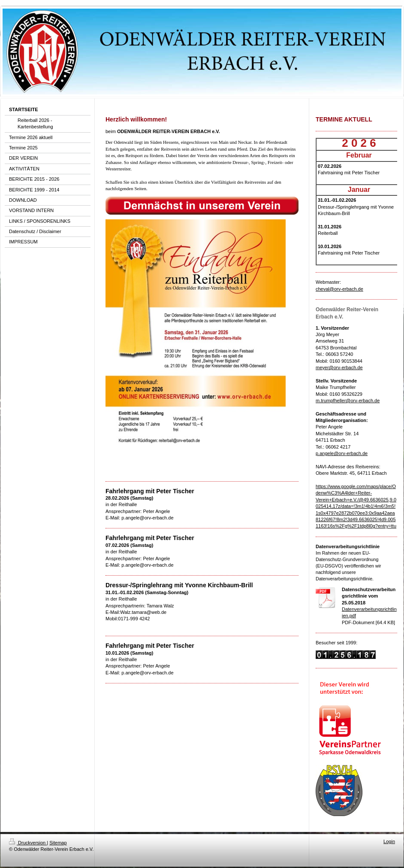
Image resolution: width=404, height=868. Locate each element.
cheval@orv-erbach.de (339, 289)
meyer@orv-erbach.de (339, 367)
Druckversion (28, 843)
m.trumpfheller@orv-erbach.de (348, 401)
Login (389, 841)
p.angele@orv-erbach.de (342, 453)
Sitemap (58, 843)
